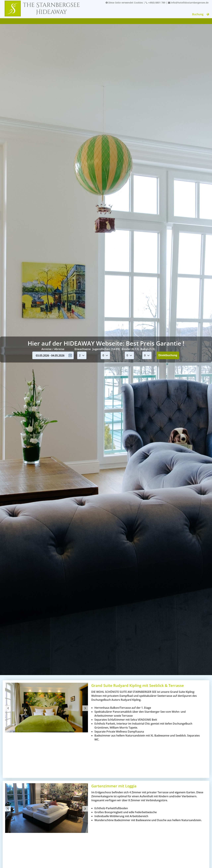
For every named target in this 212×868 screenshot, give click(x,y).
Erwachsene (83, 349)
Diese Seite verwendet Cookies (124, 3)
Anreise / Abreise (53, 349)
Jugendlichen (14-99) (106, 349)
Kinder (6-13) (130, 349)
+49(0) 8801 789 (155, 3)
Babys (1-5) (148, 349)
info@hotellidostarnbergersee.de (188, 3)
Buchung (198, 14)
